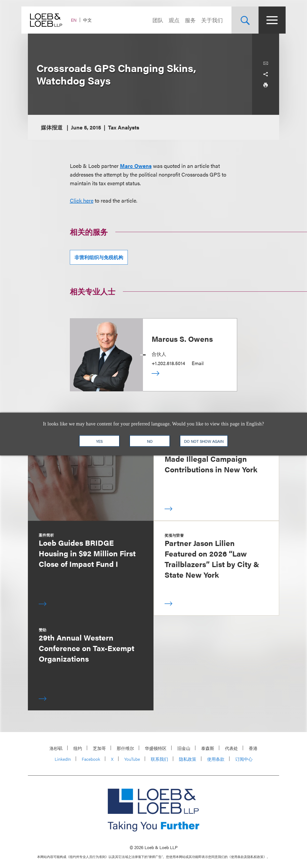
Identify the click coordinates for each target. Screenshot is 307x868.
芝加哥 (99, 748)
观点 (168, 20)
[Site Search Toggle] (239, 20)
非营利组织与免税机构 (99, 257)
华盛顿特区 (156, 748)
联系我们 (159, 759)
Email (198, 363)
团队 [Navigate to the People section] (151, 20)
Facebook (91, 759)
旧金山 (184, 748)
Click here (82, 200)
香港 (253, 748)
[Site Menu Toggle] (266, 20)
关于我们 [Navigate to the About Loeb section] (205, 20)
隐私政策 (188, 759)
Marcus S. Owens (182, 339)
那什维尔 (125, 748)
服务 (184, 20)
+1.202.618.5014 (168, 363)
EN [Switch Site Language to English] (80, 20)
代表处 (231, 748)
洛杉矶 (56, 748)
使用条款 (216, 759)
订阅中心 (244, 759)
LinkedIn (63, 759)
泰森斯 (208, 748)
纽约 (78, 748)
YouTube (132, 759)
